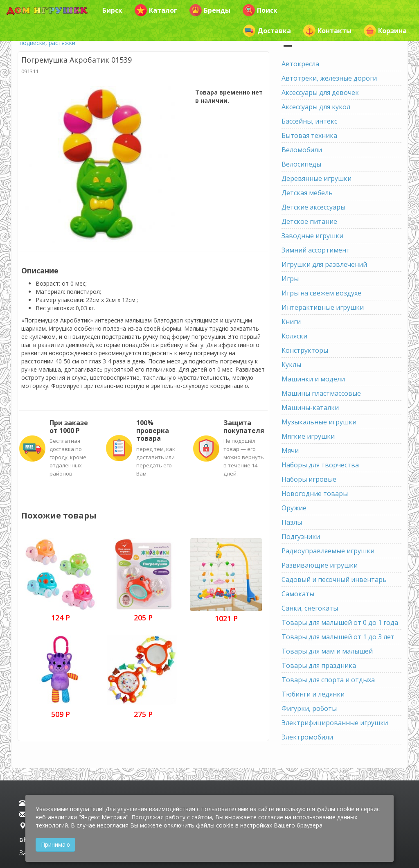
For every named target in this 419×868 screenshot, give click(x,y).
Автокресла (300, 64)
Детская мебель (307, 193)
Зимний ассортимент (316, 250)
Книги (291, 322)
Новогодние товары (315, 494)
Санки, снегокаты (310, 608)
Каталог (156, 10)
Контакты (327, 31)
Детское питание (309, 221)
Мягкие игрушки (308, 436)
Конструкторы (305, 350)
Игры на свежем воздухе (321, 293)
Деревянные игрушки (317, 178)
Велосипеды (301, 164)
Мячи (290, 451)
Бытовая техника (309, 135)
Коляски (294, 336)
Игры (290, 279)
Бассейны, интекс (309, 121)
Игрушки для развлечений (324, 264)
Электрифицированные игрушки (335, 723)
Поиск (260, 10)
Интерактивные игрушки (323, 307)
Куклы (291, 365)
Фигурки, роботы (309, 708)
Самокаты (298, 594)
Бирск (112, 10)
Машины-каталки (310, 408)
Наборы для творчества (320, 465)
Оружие (294, 508)
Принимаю (55, 844)
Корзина (385, 31)
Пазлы (292, 522)
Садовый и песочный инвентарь (334, 579)
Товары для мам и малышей (327, 651)
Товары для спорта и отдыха (328, 680)
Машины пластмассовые (321, 393)
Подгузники (301, 537)
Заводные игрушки (312, 236)
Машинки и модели (313, 379)
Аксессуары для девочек (320, 92)
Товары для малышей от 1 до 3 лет (338, 637)
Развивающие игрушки (320, 565)
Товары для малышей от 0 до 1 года (340, 622)
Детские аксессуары (313, 207)
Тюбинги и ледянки (313, 694)
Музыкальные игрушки (319, 422)
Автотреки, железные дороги (329, 78)
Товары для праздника (319, 665)
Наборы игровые (309, 479)
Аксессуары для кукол (316, 107)
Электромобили (307, 737)
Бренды (210, 10)
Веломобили (302, 150)
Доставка (267, 31)
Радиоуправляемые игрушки (328, 551)
